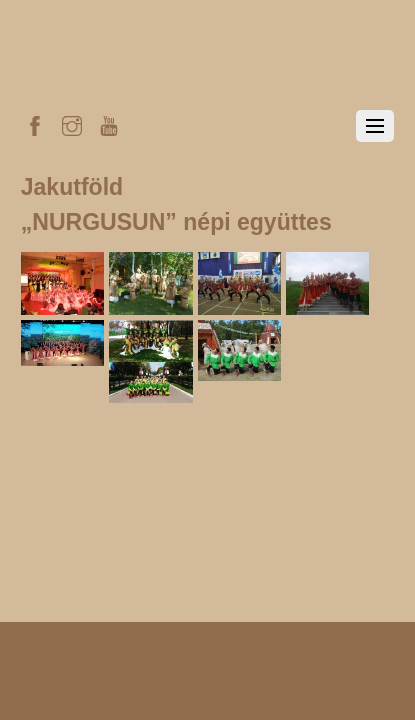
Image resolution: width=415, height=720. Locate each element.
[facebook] (35, 123)
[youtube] (109, 123)
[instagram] (72, 123)
